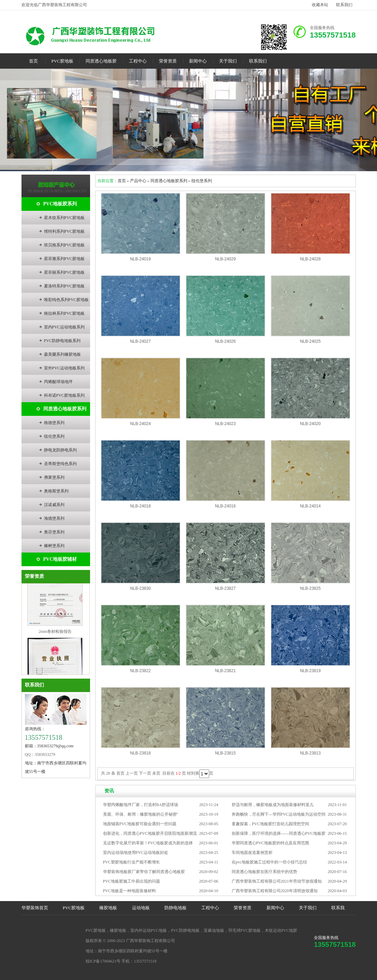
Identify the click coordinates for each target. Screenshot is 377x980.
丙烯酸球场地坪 (58, 382)
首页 (33, 61)
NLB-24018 (140, 506)
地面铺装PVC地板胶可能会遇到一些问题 (140, 824)
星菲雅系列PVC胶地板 (64, 259)
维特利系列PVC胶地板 (64, 231)
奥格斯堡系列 (56, 491)
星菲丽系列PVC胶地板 (64, 272)
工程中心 (138, 61)
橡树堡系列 (54, 546)
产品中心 (138, 181)
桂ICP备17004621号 (103, 961)
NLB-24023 (225, 424)
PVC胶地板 (62, 61)
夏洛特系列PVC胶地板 (64, 286)
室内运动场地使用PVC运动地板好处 (136, 853)
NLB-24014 (310, 506)
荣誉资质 (168, 61)
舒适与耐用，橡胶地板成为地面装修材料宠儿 (273, 805)
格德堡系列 (54, 423)
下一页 (145, 773)
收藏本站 (320, 5)
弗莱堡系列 (54, 477)
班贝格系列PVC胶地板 (64, 245)
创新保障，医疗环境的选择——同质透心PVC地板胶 (279, 833)
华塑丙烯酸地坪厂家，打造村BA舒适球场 (141, 805)
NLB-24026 (225, 341)
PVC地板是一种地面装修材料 (129, 891)
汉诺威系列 (54, 505)
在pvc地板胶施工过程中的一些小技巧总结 (269, 862)
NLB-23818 (140, 753)
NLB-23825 (310, 588)
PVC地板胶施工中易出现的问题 (132, 881)
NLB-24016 (225, 506)
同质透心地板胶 (101, 61)
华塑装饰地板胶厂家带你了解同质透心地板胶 (144, 872)
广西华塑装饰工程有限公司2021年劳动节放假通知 (277, 881)
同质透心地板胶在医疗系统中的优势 (264, 872)
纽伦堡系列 (54, 436)
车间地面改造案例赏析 (252, 853)
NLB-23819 (310, 671)
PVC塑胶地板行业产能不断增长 (132, 862)
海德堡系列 (54, 518)
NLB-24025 (310, 341)
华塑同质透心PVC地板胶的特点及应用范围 (270, 843)
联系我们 (344, 5)
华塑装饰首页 (35, 908)
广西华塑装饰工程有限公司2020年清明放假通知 (275, 891)
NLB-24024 (140, 424)
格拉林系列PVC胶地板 (64, 313)
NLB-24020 (310, 424)
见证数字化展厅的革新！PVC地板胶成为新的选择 (148, 843)
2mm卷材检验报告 (55, 634)
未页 (156, 773)
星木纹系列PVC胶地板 (64, 218)
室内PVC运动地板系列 (64, 327)
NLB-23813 (310, 753)
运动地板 (141, 908)
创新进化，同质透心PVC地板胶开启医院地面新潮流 (150, 833)
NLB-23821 (225, 671)
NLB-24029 (225, 259)
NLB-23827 (225, 588)
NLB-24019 (140, 259)
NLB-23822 (140, 671)
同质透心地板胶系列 (65, 409)
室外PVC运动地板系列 (64, 368)
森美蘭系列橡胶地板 (62, 354)
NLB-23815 (225, 753)
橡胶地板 (108, 908)
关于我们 (228, 61)
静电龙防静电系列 (60, 450)
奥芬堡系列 (54, 532)
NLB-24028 (310, 259)
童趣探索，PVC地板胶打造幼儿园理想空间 (270, 824)
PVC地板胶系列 (60, 204)
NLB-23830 (140, 588)
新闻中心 (198, 61)
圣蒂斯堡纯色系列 (60, 464)
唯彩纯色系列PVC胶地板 (66, 300)
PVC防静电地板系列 (62, 341)
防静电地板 (176, 908)
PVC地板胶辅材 (60, 559)
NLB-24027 (140, 341)
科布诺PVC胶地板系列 (64, 395)
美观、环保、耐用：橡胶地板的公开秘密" (141, 814)
